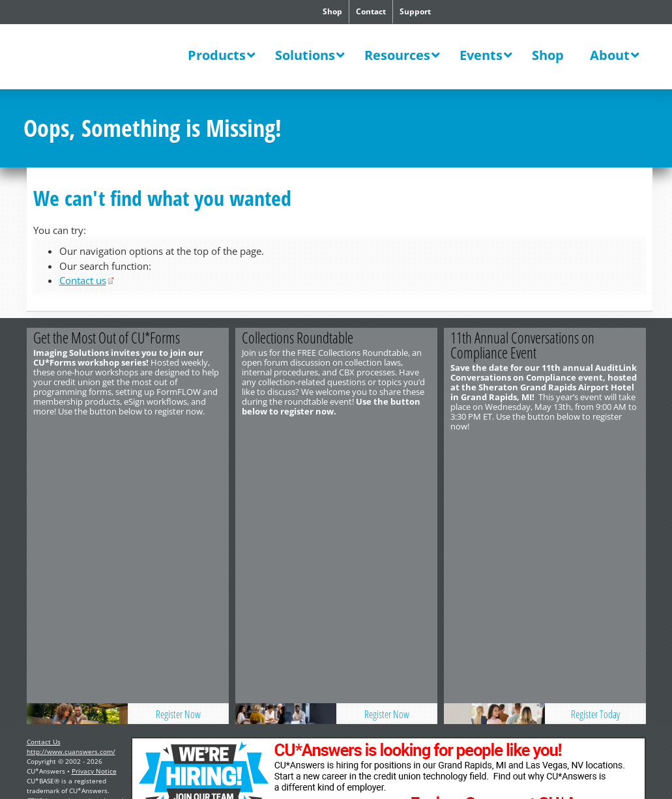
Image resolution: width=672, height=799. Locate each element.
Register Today (595, 448)
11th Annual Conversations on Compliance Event (522, 345)
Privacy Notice (94, 504)
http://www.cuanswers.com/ (71, 485)
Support (415, 11)
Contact (371, 11)
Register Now (178, 448)
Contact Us (44, 475)
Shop (332, 11)
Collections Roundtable (298, 338)
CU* (105, 57)
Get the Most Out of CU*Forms (107, 338)
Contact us (83, 280)
